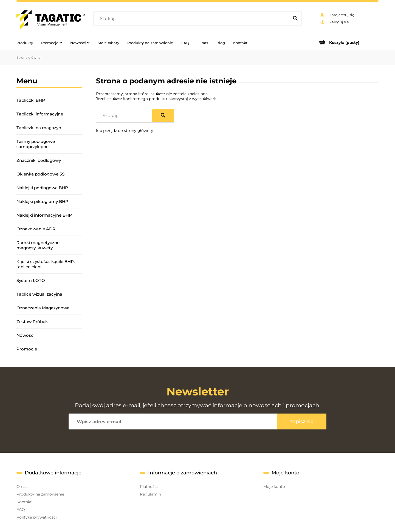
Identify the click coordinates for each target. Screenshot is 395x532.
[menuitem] (25, 43)
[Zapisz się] (302, 421)
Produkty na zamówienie (40, 494)
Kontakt (24, 502)
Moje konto (274, 486)
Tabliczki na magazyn (39, 128)
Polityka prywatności (37, 517)
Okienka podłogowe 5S (40, 174)
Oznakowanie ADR (36, 229)
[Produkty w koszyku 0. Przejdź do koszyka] (344, 42)
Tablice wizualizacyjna (39, 294)
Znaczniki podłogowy (39, 160)
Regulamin (150, 494)
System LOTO (31, 280)
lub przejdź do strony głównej (124, 131)
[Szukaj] (295, 19)
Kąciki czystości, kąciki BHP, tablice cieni (46, 264)
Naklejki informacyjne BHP (44, 215)
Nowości (26, 335)
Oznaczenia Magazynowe (43, 308)
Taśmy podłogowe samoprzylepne (36, 144)
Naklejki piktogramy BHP (42, 201)
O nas (22, 486)
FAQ (21, 510)
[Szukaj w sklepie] (192, 19)
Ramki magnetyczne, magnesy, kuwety (38, 245)
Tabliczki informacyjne (40, 114)
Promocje (27, 349)
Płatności (149, 486)
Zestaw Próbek (32, 322)
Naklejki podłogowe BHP (42, 188)
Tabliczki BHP (31, 100)
